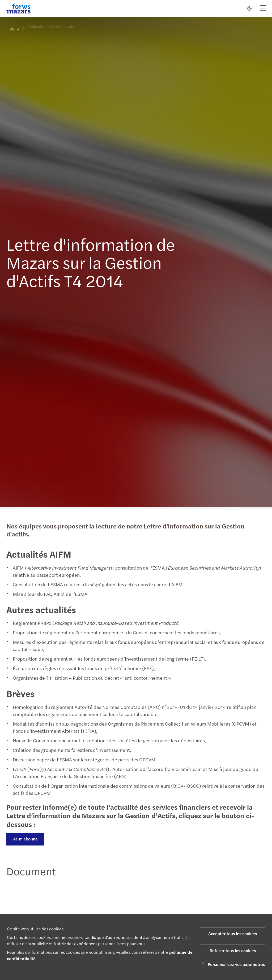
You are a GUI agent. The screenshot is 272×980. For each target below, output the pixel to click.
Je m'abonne (25, 839)
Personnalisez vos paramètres (233, 964)
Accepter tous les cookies (233, 933)
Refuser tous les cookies (233, 950)
